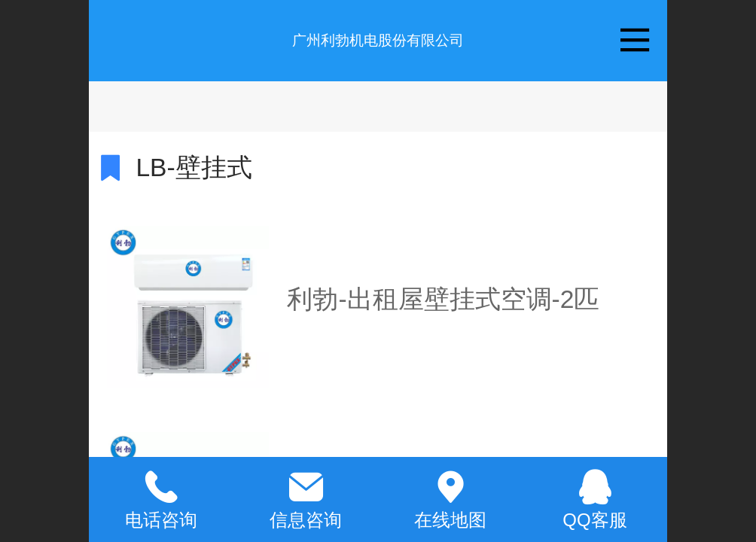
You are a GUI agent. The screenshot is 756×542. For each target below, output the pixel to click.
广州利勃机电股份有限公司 (378, 40)
